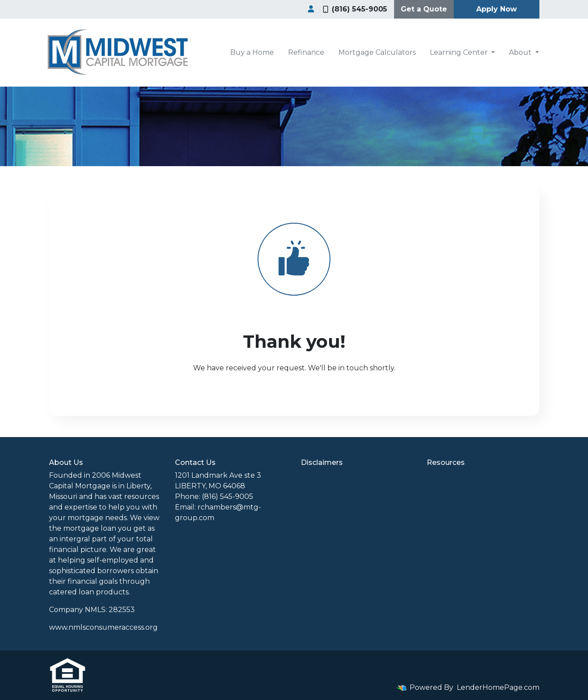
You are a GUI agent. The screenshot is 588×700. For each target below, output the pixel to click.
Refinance (306, 52)
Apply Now (497, 9)
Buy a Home (252, 52)
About (521, 52)
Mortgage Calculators (377, 52)
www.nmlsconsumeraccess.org (103, 627)
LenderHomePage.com (498, 687)
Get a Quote (424, 9)
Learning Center (460, 52)
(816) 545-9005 (355, 9)
